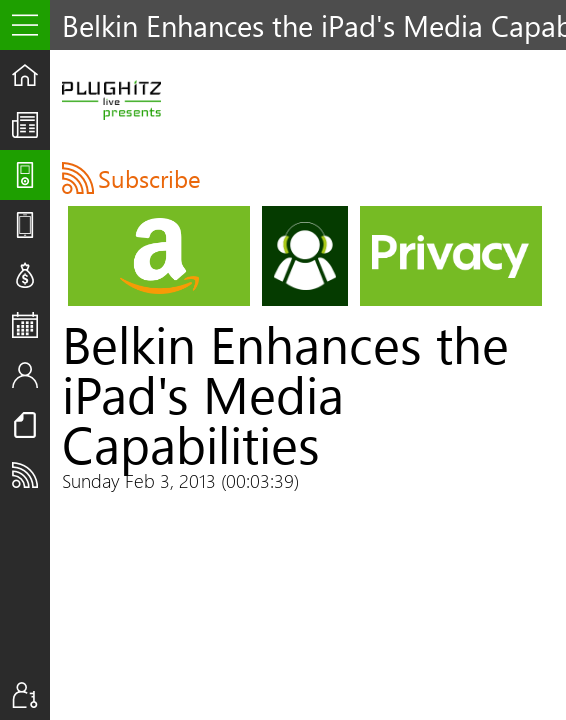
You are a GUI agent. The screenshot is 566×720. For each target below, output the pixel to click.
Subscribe (31, 475)
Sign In (31, 695)
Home (31, 75)
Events (31, 325)
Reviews (31, 225)
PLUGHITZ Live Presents (111, 100)
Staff (31, 375)
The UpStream (31, 125)
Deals (31, 275)
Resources (31, 425)
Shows (31, 175)
